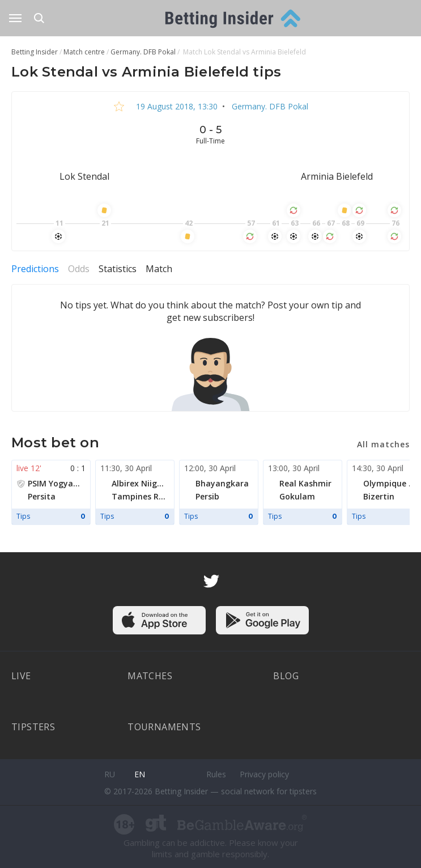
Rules (216, 774)
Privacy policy (264, 774)
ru (110, 774)
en (140, 774)
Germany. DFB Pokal (269, 106)
